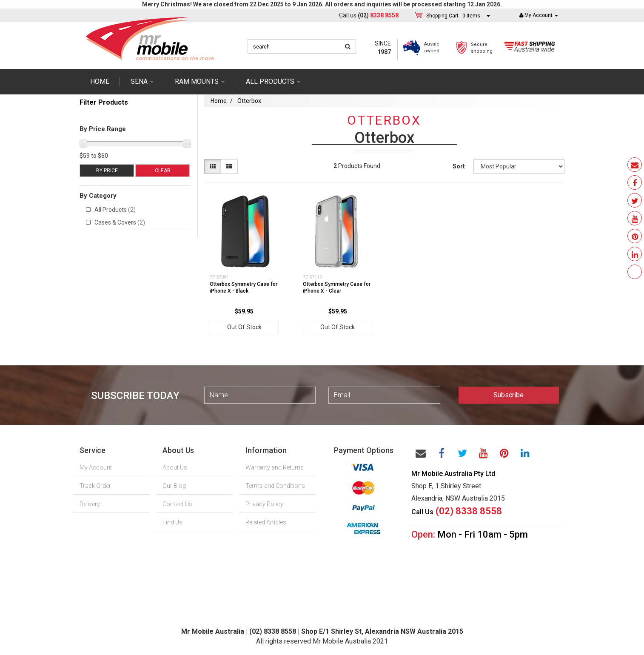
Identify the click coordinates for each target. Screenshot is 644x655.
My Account (96, 467)
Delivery (90, 504)
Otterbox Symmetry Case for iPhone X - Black (244, 288)
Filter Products (104, 103)
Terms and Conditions (275, 486)
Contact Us (177, 504)
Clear (163, 171)
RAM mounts (200, 81)
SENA (142, 81)
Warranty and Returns (275, 467)
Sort (459, 166)
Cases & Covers (120, 222)
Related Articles (266, 522)
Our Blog (174, 486)
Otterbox (249, 101)
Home (100, 81)
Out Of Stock (244, 327)
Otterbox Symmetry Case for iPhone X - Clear (337, 288)
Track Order (95, 486)
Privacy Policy (264, 504)
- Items (453, 16)
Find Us (172, 522)
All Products (115, 210)
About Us (175, 467)
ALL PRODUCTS (273, 81)
